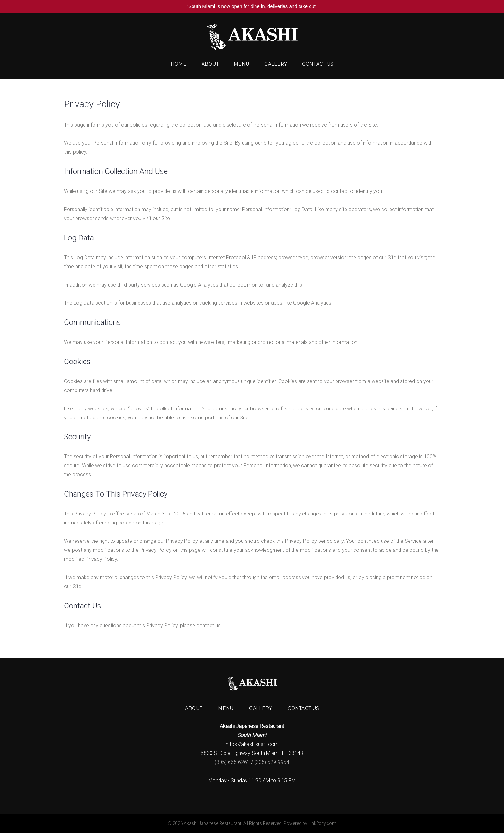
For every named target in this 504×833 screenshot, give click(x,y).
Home (179, 64)
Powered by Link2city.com (310, 823)
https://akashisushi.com (252, 744)
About (210, 64)
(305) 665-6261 (232, 762)
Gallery (276, 64)
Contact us (318, 64)
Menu (241, 64)
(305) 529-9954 (272, 762)
